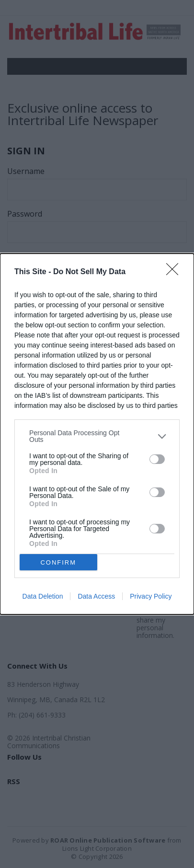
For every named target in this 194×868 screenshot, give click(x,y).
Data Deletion (43, 596)
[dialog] (97, 434)
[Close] (175, 272)
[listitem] (97, 436)
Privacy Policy (151, 596)
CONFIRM (58, 562)
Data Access (96, 596)
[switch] (157, 459)
